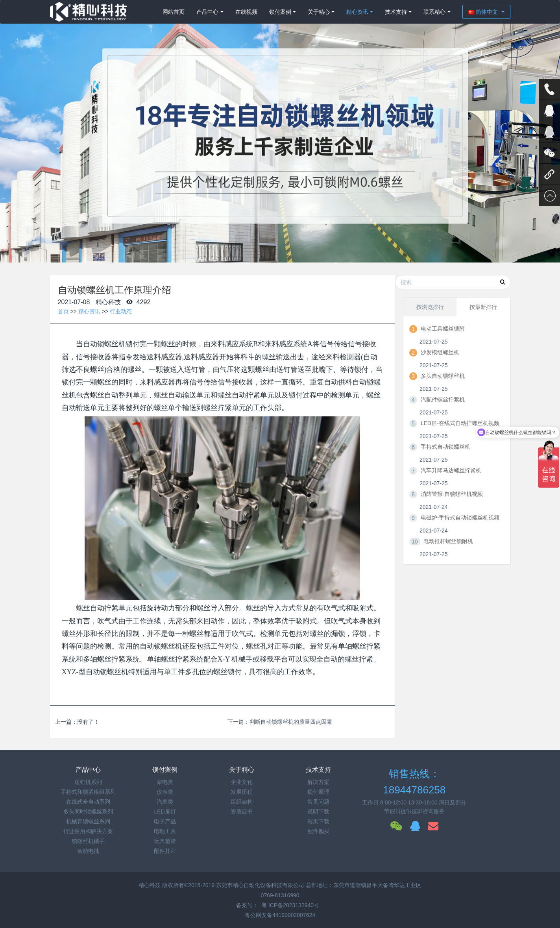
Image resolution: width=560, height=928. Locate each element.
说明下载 (318, 812)
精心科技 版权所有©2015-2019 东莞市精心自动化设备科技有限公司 (222, 885)
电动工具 (165, 831)
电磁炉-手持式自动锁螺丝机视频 (460, 518)
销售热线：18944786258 (414, 782)
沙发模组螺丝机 (440, 352)
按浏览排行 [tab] (430, 307)
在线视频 (246, 12)
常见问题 (318, 802)
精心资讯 (357, 12)
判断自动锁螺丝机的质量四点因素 (291, 722)
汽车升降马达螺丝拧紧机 (451, 470)
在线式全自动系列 (88, 802)
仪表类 (165, 792)
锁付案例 (280, 12)
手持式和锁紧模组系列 (88, 792)
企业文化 (242, 782)
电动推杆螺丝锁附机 (448, 541)
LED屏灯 (165, 812)
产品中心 (207, 12)
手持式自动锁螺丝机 (445, 447)
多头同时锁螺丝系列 (88, 812)
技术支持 (396, 12)
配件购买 (318, 831)
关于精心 (319, 12)
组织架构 (242, 802)
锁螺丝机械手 (88, 841)
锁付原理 (318, 792)
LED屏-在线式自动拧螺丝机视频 (460, 423)
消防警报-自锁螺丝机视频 (452, 494)
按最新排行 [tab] (483, 307)
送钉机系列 (88, 782)
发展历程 (242, 792)
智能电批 (88, 851)
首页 (63, 311)
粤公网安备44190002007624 (280, 915)
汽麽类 (165, 802)
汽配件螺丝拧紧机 (443, 399)
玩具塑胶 (165, 841)
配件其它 (165, 851)
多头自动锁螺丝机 (443, 376)
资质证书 (242, 812)
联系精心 (434, 12)
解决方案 (318, 782)
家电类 (165, 782)
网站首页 (174, 12)
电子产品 (165, 821)
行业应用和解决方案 (88, 831)
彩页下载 (318, 821)
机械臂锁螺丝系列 (88, 821)
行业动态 (121, 311)
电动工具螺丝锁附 (443, 329)
